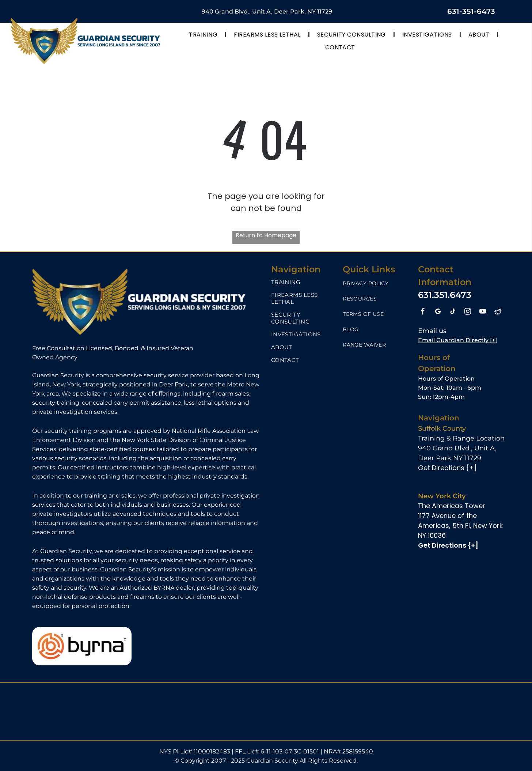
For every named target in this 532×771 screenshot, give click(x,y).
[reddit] (498, 313)
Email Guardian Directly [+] (457, 340)
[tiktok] (453, 313)
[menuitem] (204, 35)
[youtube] (483, 313)
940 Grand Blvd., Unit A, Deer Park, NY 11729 (267, 12)
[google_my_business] (438, 313)
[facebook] (423, 313)
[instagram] (468, 313)
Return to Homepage (266, 235)
